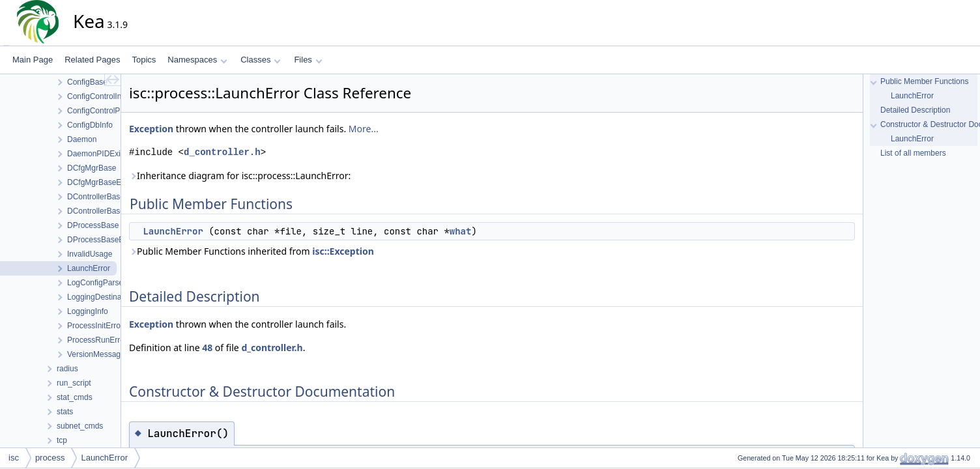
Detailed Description (915, 110)
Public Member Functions (924, 81)
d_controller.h (222, 152)
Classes (261, 60)
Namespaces (197, 60)
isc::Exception (343, 251)
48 (207, 348)
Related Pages (92, 60)
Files (308, 60)
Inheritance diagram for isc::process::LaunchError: (240, 176)
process (50, 458)
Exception (151, 129)
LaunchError (173, 231)
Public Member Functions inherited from (252, 251)
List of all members (913, 153)
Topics (144, 60)
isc (14, 458)
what (461, 231)
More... (364, 129)
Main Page (33, 60)
